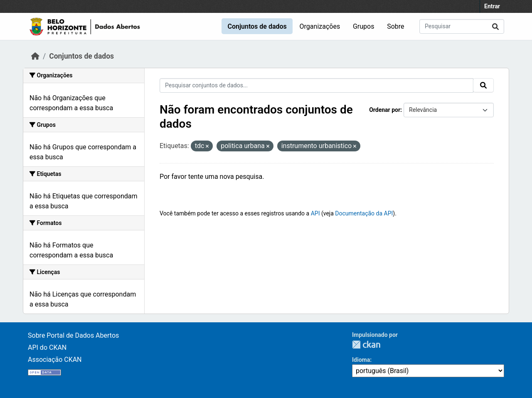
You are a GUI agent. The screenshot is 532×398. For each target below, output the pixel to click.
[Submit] (495, 26)
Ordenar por (385, 110)
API (315, 213)
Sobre (395, 26)
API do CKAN (47, 347)
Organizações (320, 26)
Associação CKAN (55, 360)
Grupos (364, 26)
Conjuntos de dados (257, 26)
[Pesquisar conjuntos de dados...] (462, 26)
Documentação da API (364, 213)
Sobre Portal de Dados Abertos (73, 335)
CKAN (366, 345)
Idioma (361, 360)
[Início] (35, 56)
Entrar (492, 6)
